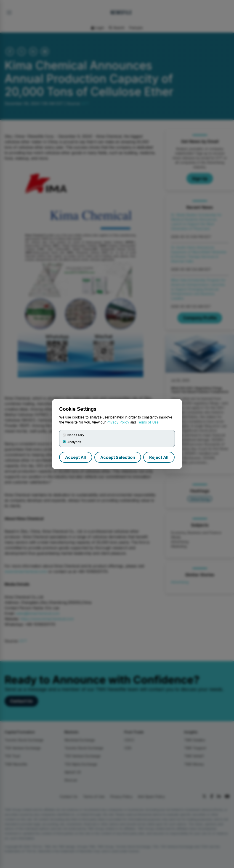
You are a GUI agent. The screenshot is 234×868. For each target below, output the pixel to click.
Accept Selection (118, 457)
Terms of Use (148, 422)
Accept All (76, 457)
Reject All (159, 457)
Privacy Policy (118, 422)
